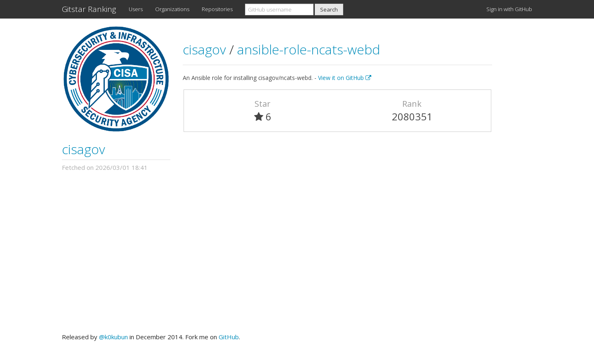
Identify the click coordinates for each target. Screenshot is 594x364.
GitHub (229, 337)
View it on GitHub (345, 78)
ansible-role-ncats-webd (309, 49)
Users (136, 9)
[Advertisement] (297, 252)
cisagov (84, 149)
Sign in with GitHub (509, 9)
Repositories (217, 9)
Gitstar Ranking (89, 9)
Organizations (172, 9)
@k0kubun (113, 337)
